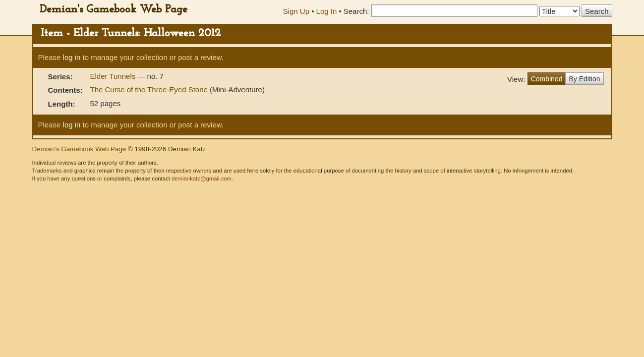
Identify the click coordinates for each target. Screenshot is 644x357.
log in (72, 57)
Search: (356, 11)
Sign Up (296, 11)
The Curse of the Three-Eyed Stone (149, 89)
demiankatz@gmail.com (202, 178)
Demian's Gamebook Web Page (114, 10)
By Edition (584, 79)
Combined (547, 79)
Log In (327, 11)
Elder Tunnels (114, 76)
